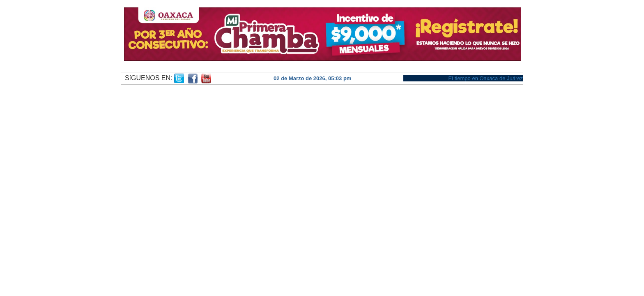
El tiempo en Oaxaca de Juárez (486, 78)
